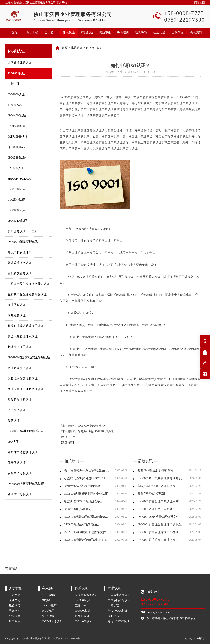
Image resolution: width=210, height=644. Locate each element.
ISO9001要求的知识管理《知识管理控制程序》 (161, 540)
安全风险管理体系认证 (23, 336)
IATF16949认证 (18, 136)
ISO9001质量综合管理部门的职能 (86, 540)
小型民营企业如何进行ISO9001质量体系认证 (87, 478)
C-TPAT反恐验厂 (52, 621)
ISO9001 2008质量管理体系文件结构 (87, 532)
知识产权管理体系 (20, 252)
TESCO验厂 (49, 605)
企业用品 (159, 32)
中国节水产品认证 (119, 595)
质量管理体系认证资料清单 (82, 486)
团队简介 (178, 32)
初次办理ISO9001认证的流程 (83, 501)
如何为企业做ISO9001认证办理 (96, 431)
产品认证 (87, 32)
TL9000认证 (16, 105)
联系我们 (196, 32)
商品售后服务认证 (20, 399)
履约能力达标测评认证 (23, 452)
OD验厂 (47, 600)
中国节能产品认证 (119, 600)
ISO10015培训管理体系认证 (26, 431)
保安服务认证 (17, 463)
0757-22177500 (155, 604)
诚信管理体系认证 (20, 63)
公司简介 (15, 595)
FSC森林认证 (16, 200)
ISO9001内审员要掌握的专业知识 (86, 494)
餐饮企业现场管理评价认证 (26, 326)
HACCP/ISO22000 (19, 179)
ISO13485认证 (17, 158)
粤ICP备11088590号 (70, 639)
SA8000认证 (16, 168)
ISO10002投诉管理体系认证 (26, 484)
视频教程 (141, 32)
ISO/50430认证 (17, 221)
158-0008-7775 (155, 599)
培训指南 (15, 611)
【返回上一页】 (69, 437)
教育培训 (123, 32)
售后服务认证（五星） (23, 231)
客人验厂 (51, 32)
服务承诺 (15, 605)
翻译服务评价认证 (20, 347)
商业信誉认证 (17, 305)
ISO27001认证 (17, 189)
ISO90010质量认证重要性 (93, 426)
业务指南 (15, 616)
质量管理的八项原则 (78, 509)
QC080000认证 (17, 147)
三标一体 (14, 84)
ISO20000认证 (17, 210)
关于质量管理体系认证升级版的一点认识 (87, 471)
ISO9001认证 (16, 73)
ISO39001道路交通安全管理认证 (29, 357)
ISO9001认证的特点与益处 (82, 524)
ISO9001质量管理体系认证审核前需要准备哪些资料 (87, 517)
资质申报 (105, 32)
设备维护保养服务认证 (23, 378)
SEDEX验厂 (49, 595)
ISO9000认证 (16, 94)
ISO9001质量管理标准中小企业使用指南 (161, 532)
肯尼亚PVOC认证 (119, 621)
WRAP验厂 (49, 616)
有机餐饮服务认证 (20, 273)
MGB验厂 (48, 611)
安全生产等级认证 (20, 473)
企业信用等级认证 (20, 494)
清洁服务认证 (17, 410)
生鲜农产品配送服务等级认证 (27, 294)
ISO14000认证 (17, 115)
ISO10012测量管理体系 (23, 242)
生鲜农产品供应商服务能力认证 (29, 284)
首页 (14, 32)
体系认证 (69, 32)
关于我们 (32, 32)
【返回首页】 (67, 443)
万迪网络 (200, 639)
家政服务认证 (17, 315)
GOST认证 (114, 616)
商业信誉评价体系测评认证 (26, 389)
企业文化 (15, 600)
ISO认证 (13, 442)
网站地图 (200, 3)
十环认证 (113, 605)
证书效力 (15, 621)
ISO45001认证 (17, 126)
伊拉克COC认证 (118, 611)
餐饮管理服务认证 (20, 263)
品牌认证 (14, 421)
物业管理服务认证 (20, 368)
